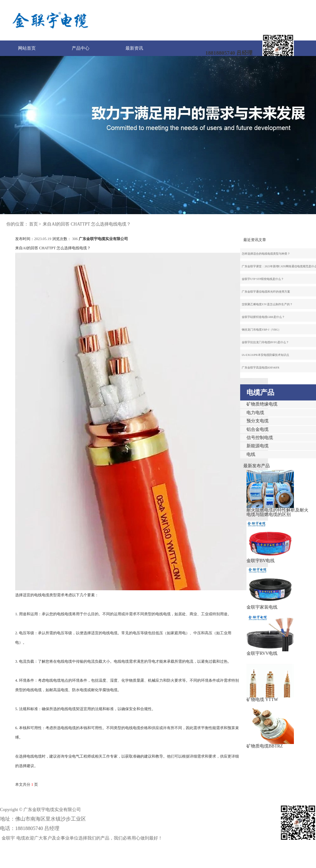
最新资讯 (134, 48)
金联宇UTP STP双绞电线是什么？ (263, 279)
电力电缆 (255, 413)
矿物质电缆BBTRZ (265, 746)
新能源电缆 (258, 446)
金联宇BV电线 (261, 561)
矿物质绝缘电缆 (262, 404)
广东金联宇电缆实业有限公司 (103, 239)
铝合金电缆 (258, 429)
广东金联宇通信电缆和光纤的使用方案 (266, 292)
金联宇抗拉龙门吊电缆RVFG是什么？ (265, 342)
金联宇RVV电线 (262, 653)
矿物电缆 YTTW (262, 700)
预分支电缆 (258, 421)
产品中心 (81, 48)
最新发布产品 (257, 466)
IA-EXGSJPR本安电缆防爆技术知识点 (265, 355)
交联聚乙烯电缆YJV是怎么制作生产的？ (267, 304)
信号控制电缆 (260, 438)
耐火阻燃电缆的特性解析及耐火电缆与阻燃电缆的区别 (277, 512)
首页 (33, 224)
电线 (251, 454)
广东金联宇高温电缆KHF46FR (261, 368)
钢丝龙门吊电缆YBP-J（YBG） (261, 330)
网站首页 (27, 48)
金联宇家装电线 (262, 607)
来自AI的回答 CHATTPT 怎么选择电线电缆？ (87, 224)
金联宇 (8, 838)
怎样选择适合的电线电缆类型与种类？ (266, 254)
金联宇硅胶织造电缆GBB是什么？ (263, 317)
